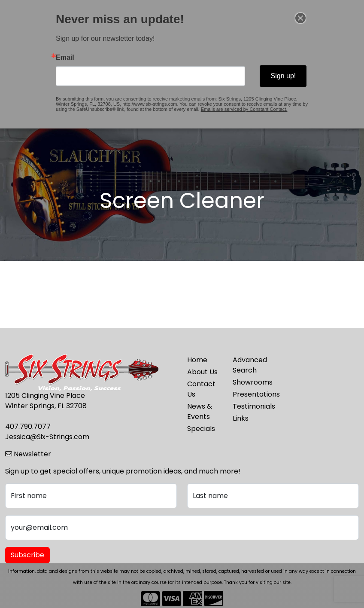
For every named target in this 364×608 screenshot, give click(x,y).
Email (65, 58)
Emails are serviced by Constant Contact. (244, 109)
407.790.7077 (28, 426)
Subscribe (27, 555)
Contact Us (201, 389)
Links (241, 418)
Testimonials (250, 406)
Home (197, 360)
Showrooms (250, 382)
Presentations (250, 394)
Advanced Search (250, 365)
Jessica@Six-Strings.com (47, 437)
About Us (202, 372)
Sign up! (283, 76)
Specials (201, 429)
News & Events (200, 411)
